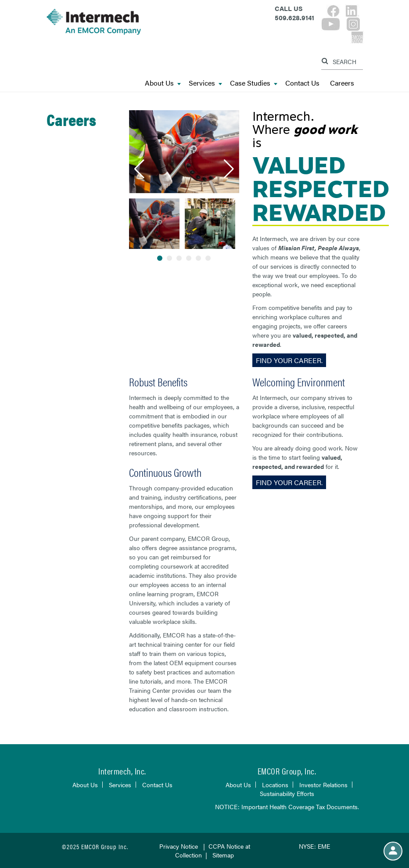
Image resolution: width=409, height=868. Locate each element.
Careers (342, 83)
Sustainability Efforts (287, 793)
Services (205, 83)
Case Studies (254, 83)
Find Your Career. (289, 360)
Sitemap (223, 855)
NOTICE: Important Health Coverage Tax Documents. (287, 807)
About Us (163, 83)
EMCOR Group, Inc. (287, 771)
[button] (139, 169)
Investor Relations (323, 785)
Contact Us (302, 83)
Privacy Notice (179, 846)
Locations (275, 785)
